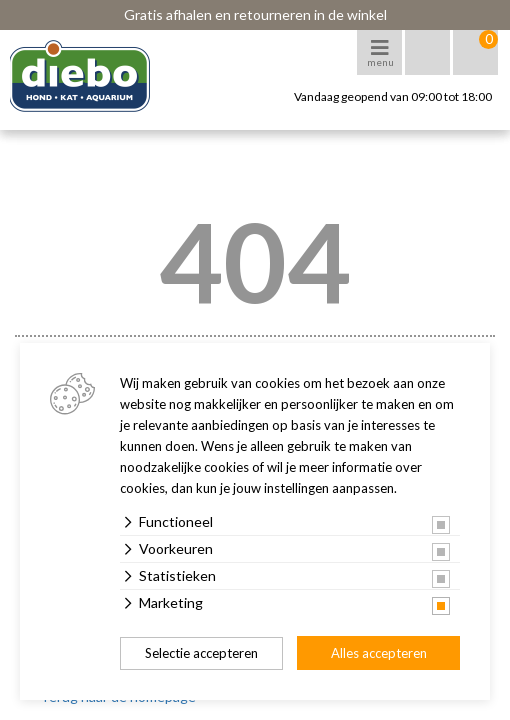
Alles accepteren (379, 653)
